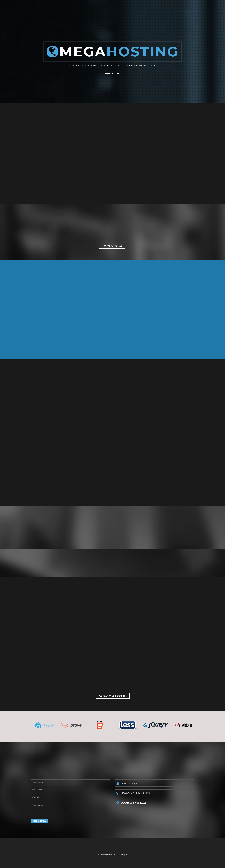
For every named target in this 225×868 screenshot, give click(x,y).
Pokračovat (112, 74)
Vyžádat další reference (113, 696)
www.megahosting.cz (133, 803)
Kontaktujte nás (112, 246)
